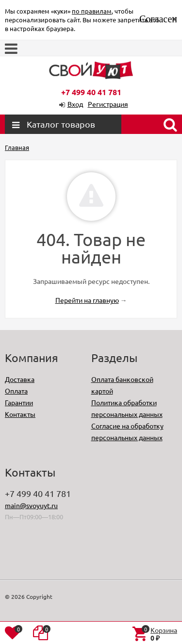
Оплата (16, 391)
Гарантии (19, 402)
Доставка (20, 379)
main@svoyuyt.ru (31, 505)
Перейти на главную (87, 300)
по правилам (92, 11)
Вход (75, 104)
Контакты (20, 414)
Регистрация (108, 104)
